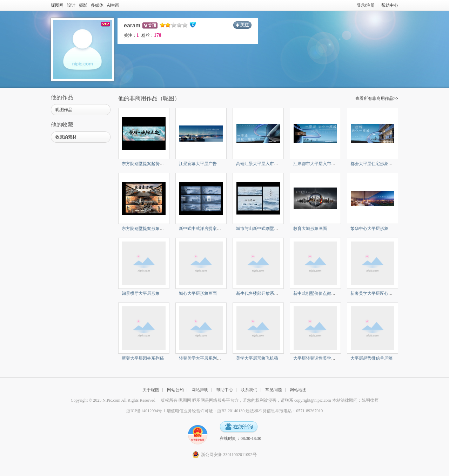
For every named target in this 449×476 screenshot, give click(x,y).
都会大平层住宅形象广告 (374, 164)
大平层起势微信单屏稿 (371, 358)
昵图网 (57, 5)
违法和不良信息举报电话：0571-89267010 (284, 411)
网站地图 (298, 390)
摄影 (83, 5)
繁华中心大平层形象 (369, 229)
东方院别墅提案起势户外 (145, 164)
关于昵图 (151, 390)
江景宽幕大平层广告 (198, 164)
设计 (71, 5)
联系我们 (249, 390)
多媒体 (97, 5)
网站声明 (200, 390)
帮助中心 (390, 5)
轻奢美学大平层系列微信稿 (204, 358)
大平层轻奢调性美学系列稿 (319, 358)
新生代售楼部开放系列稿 (259, 293)
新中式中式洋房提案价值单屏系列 (210, 229)
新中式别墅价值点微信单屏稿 (321, 293)
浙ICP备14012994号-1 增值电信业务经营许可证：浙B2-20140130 (186, 411)
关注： (131, 35)
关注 (244, 25)
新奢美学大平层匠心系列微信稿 (380, 293)
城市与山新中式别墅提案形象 (263, 229)
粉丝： (151, 35)
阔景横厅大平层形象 (141, 293)
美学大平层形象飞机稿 (257, 358)
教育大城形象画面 (310, 229)
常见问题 (274, 390)
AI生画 (113, 5)
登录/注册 (366, 5)
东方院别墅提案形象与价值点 (149, 229)
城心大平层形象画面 (198, 293)
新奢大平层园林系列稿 (143, 358)
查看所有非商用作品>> (377, 98)
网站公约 (175, 390)
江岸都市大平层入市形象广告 (321, 164)
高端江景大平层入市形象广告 (263, 164)
